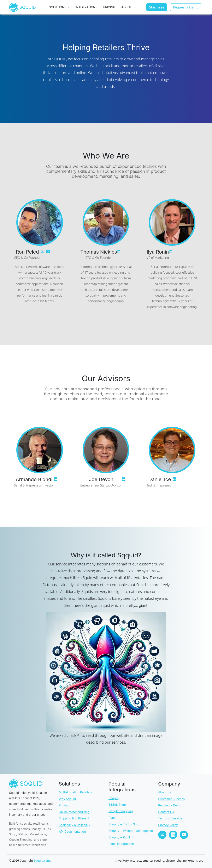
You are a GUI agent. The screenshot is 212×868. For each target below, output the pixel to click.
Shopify (114, 798)
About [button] (130, 9)
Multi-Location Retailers (75, 792)
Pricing (113, 9)
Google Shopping (121, 811)
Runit (112, 818)
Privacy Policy (168, 825)
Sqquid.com (42, 860)
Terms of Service (170, 818)
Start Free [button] (157, 9)
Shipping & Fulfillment (74, 818)
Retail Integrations (121, 844)
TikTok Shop (117, 805)
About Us (165, 792)
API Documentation (72, 832)
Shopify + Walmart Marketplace (131, 831)
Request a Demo (170, 805)
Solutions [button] (61, 9)
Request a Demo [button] (186, 9)
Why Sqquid (67, 799)
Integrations (90, 9)
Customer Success (171, 799)
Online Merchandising (74, 812)
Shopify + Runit (119, 837)
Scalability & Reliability (75, 825)
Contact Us (166, 812)
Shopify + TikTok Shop (124, 824)
